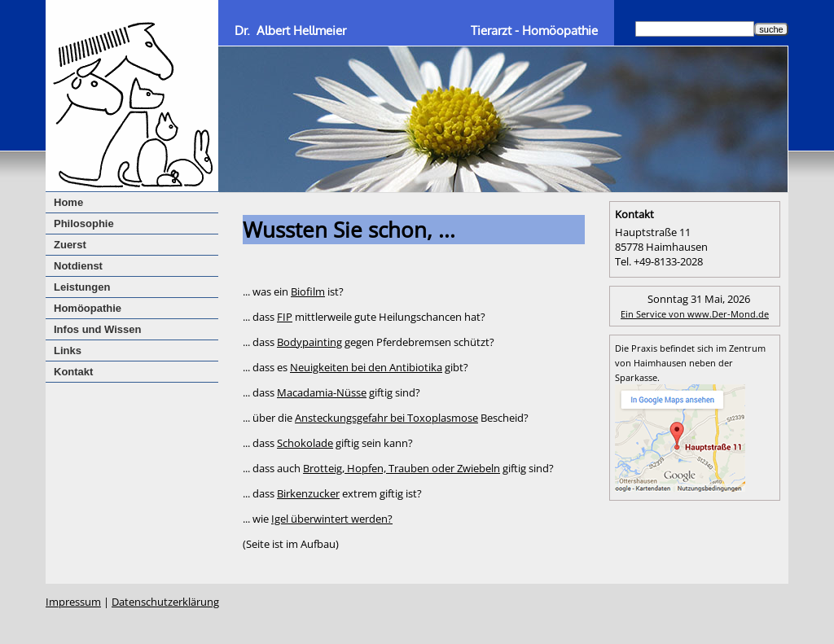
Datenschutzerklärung (165, 602)
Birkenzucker (308, 493)
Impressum (73, 602)
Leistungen (82, 287)
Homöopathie (88, 308)
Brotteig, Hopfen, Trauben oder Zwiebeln (402, 468)
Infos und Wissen (98, 329)
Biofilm (308, 291)
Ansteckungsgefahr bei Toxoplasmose (386, 418)
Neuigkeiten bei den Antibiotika (366, 367)
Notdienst (78, 266)
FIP (285, 317)
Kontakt (73, 372)
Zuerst (70, 245)
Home (68, 202)
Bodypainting (309, 342)
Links (68, 350)
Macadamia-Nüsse (322, 392)
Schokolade (305, 443)
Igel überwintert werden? (332, 519)
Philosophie (84, 223)
